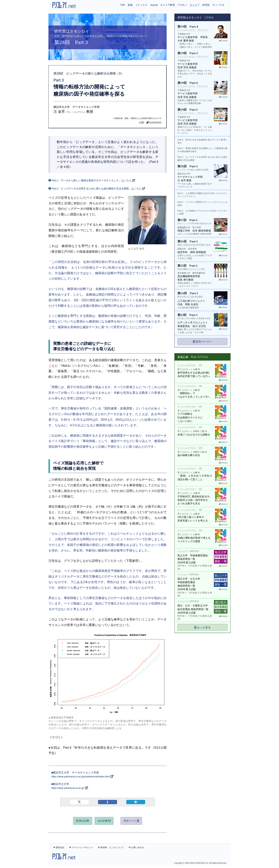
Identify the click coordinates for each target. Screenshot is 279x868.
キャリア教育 (167, 5)
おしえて (195, 5)
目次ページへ (203, 342)
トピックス (141, 5)
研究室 (206, 5)
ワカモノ (182, 5)
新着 (130, 5)
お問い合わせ (136, 847)
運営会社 (59, 847)
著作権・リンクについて (111, 847)
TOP (123, 5)
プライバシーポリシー (81, 847)
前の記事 (83, 821)
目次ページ (131, 821)
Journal (154, 5)
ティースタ (218, 5)
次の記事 (104, 821)
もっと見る (203, 627)
